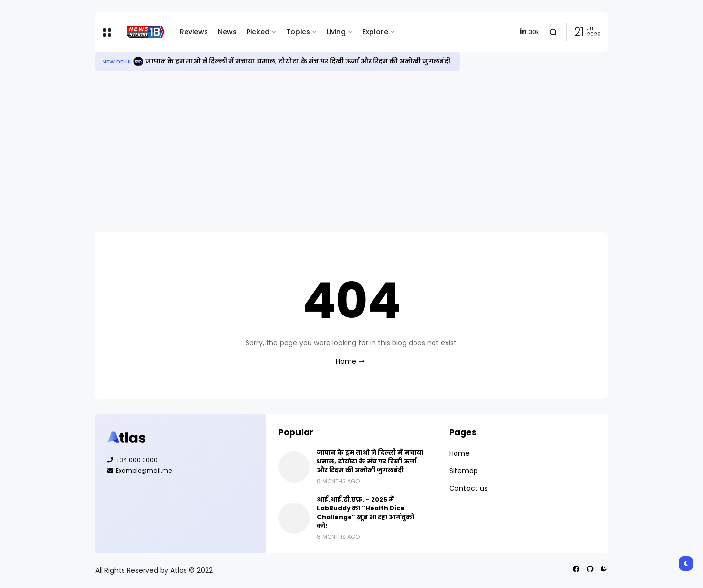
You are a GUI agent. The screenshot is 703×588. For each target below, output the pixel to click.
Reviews (194, 32)
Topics (298, 32)
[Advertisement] (351, 152)
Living (336, 32)
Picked (258, 32)
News (227, 32)
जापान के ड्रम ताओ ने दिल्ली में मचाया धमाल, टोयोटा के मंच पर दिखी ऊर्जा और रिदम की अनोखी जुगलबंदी (298, 61)
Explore (375, 32)
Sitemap (464, 471)
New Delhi (117, 62)
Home (346, 361)
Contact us (468, 488)
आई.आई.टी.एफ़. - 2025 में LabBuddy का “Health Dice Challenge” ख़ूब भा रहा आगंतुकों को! (365, 513)
